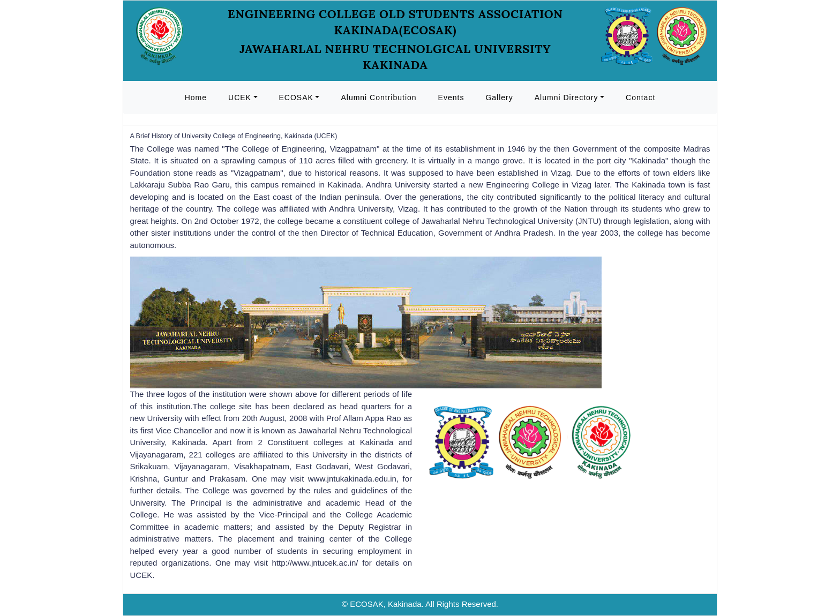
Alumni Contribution (378, 97)
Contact (640, 97)
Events (451, 97)
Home (196, 97)
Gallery (499, 97)
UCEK (240, 97)
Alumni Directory (567, 97)
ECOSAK (296, 97)
